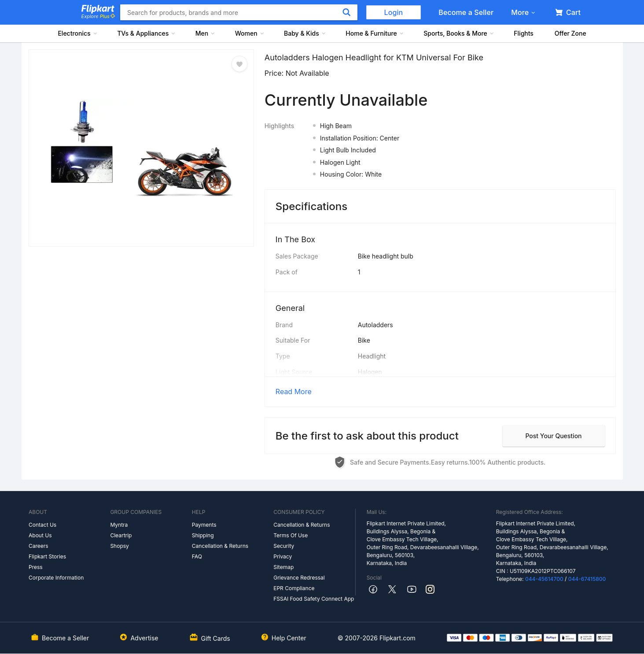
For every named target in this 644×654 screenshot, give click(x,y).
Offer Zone (570, 33)
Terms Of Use (291, 535)
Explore (98, 16)
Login (394, 12)
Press (36, 567)
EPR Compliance (294, 588)
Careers (39, 546)
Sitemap (283, 567)
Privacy (283, 556)
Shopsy (119, 546)
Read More (294, 392)
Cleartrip (121, 535)
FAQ (197, 556)
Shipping (203, 535)
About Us (40, 535)
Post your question (553, 436)
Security (284, 546)
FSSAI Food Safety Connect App (314, 599)
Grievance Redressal (299, 578)
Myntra (119, 525)
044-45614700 (544, 579)
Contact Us (42, 525)
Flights (524, 33)
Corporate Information (56, 578)
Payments (204, 525)
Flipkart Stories (47, 556)
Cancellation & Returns (220, 546)
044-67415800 (587, 579)
